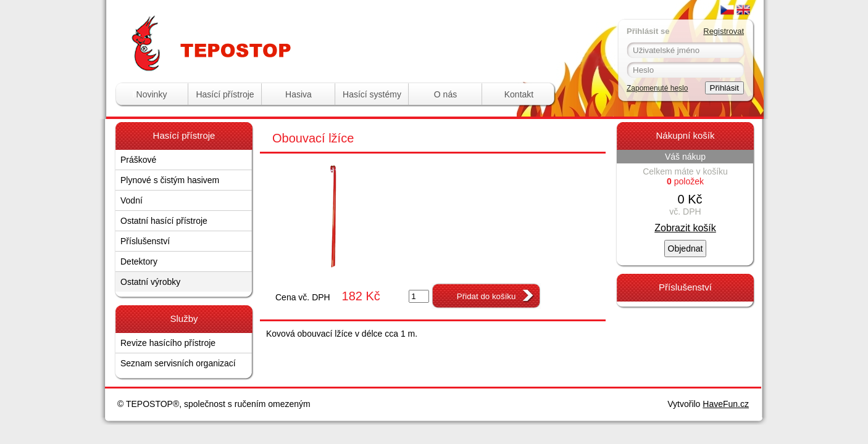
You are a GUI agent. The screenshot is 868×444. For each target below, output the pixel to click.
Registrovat (724, 31)
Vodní (131, 200)
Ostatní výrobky (150, 282)
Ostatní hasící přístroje (164, 221)
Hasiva (298, 94)
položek (685, 181)
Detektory (139, 261)
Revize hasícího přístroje (168, 343)
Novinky (152, 94)
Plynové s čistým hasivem (170, 180)
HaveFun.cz (726, 404)
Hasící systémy (372, 94)
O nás (445, 94)
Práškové (138, 160)
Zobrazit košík (685, 228)
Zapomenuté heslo (657, 88)
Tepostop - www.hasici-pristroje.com (271, 24)
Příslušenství (145, 241)
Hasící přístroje (225, 94)
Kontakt (519, 94)
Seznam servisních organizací (178, 363)
